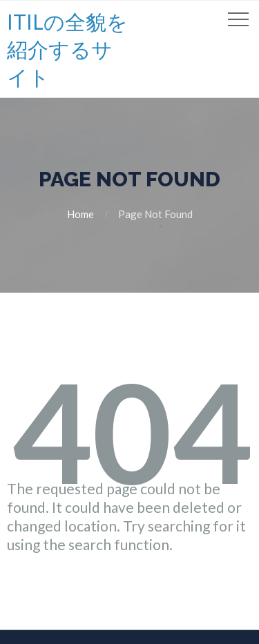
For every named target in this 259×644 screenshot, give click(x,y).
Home (80, 214)
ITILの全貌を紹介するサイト (67, 49)
